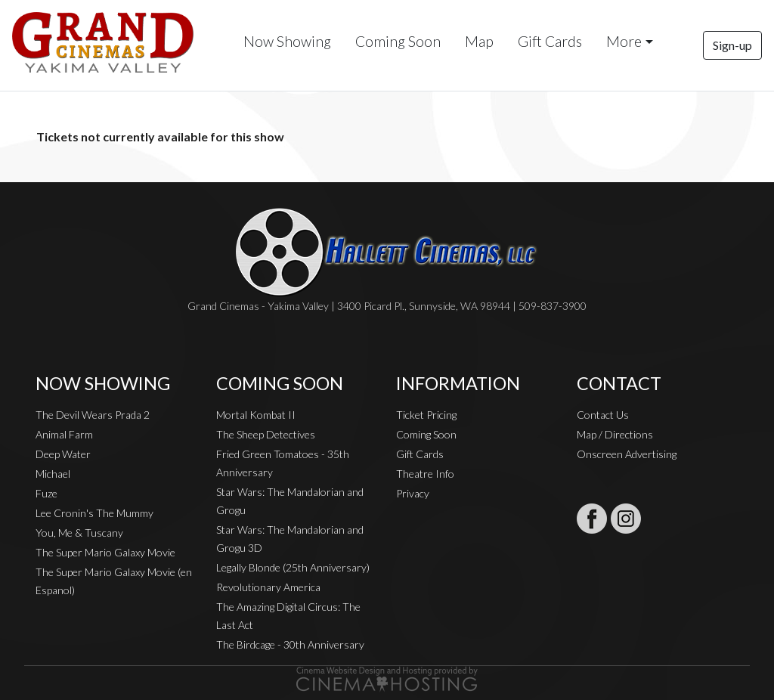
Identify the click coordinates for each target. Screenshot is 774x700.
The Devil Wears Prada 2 (93, 415)
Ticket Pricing (426, 415)
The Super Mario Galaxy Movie (105, 552)
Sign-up (732, 45)
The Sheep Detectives (266, 434)
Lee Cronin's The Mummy (94, 513)
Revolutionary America (268, 587)
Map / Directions (615, 434)
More (624, 41)
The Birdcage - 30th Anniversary (290, 644)
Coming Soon (398, 41)
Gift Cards (550, 41)
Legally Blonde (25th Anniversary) (293, 567)
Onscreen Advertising (627, 454)
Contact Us (603, 415)
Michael (53, 474)
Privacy (413, 493)
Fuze (46, 493)
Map (479, 41)
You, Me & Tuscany (79, 533)
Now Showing (287, 41)
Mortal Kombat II (256, 415)
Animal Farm (64, 434)
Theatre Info (425, 474)
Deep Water (63, 454)
